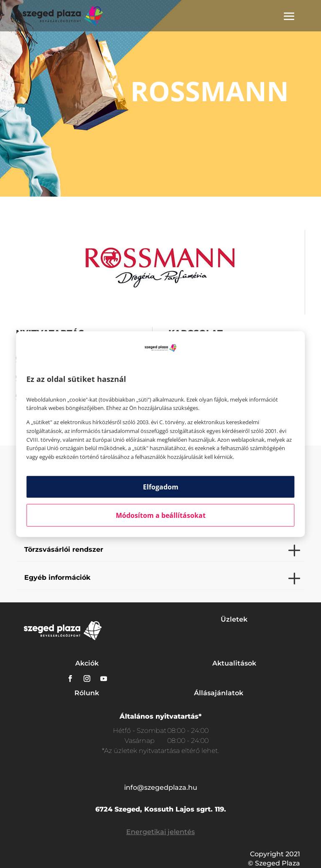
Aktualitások (234, 663)
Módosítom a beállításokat (161, 515)
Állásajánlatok (219, 693)
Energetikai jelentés (160, 832)
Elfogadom (161, 487)
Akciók (87, 663)
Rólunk (87, 693)
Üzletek (234, 619)
